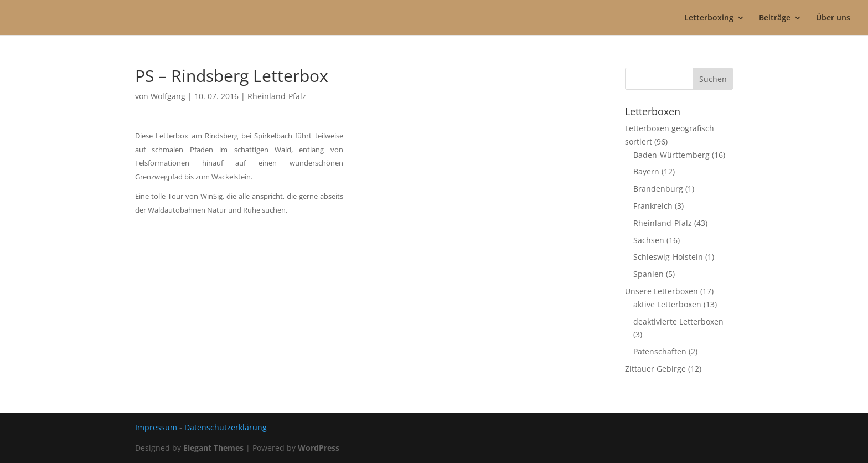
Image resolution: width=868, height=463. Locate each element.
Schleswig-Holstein (668, 257)
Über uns (833, 18)
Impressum (156, 427)
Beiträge (775, 18)
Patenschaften (660, 351)
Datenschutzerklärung (226, 427)
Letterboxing (709, 18)
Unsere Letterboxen (662, 291)
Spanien (649, 274)
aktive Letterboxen (667, 304)
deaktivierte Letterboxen (678, 321)
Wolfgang (168, 96)
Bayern (646, 171)
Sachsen (649, 240)
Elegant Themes (213, 448)
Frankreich (653, 206)
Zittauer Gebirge (655, 369)
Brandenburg (658, 189)
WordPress (319, 448)
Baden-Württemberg (671, 155)
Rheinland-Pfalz (277, 96)
